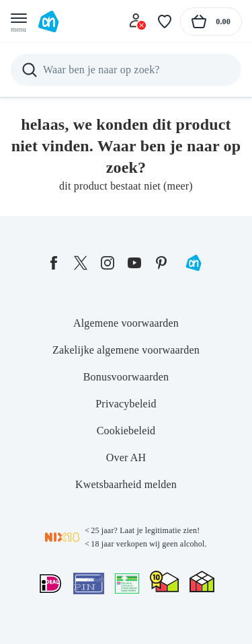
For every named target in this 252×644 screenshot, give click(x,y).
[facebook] (54, 263)
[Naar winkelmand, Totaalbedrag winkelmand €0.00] (211, 22)
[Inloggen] (138, 22)
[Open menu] (19, 22)
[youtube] (134, 263)
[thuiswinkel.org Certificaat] (164, 581)
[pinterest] (161, 263)
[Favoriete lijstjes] (165, 22)
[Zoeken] (126, 70)
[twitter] (81, 263)
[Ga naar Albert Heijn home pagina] (48, 22)
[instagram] (108, 263)
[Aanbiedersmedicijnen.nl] (127, 583)
